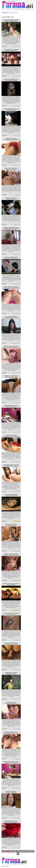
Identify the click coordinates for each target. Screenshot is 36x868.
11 (33, 851)
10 (30, 851)
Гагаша (4, 13)
